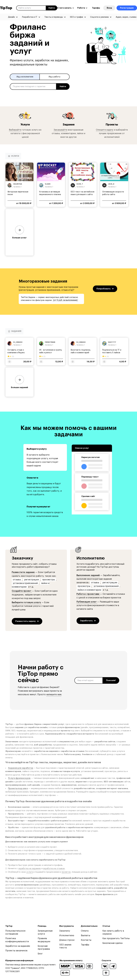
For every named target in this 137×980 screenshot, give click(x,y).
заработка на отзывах (54, 869)
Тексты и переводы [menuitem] (54, 17)
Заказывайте (60, 130)
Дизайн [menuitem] (11, 17)
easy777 (112, 342)
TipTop (6, 8)
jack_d (111, 184)
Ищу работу (54, 77)
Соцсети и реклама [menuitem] (99, 17)
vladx (48, 184)
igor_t (80, 184)
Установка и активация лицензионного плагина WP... (50, 195)
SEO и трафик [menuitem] (77, 17)
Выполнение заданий (88, 576)
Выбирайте (15, 130)
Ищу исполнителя (25, 77)
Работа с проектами (88, 594)
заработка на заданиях (30, 869)
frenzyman (50, 342)
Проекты (112, 125)
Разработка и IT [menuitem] (30, 17)
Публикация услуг (87, 602)
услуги (30, 872)
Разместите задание (23, 573)
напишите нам (54, 695)
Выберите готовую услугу (27, 603)
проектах (66, 872)
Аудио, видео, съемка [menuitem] (126, 17)
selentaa (18, 184)
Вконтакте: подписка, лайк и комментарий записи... (81, 353)
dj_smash (18, 342)
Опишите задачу (105, 130)
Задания (68, 125)
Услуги (25, 125)
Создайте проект (22, 591)
